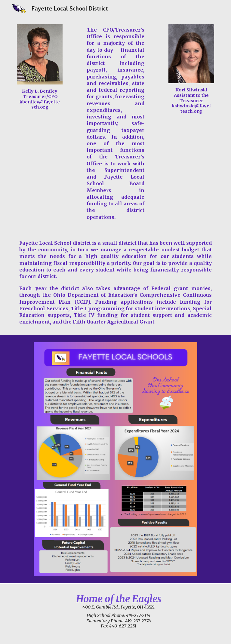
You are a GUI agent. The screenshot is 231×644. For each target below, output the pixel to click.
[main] (40, 99)
